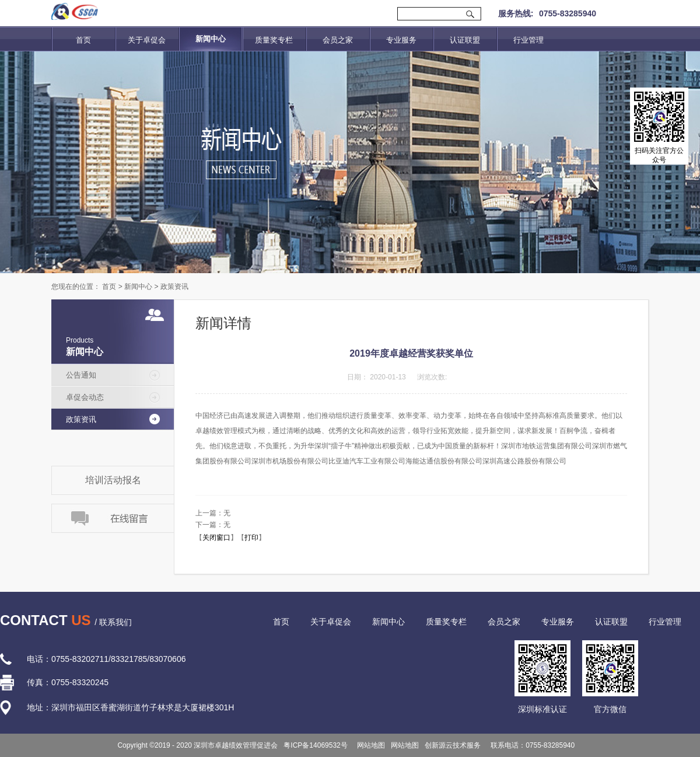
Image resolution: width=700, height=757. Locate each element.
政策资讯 (174, 287)
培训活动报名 (113, 480)
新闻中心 (138, 287)
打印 (251, 538)
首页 (83, 40)
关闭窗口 (216, 538)
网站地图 (370, 745)
